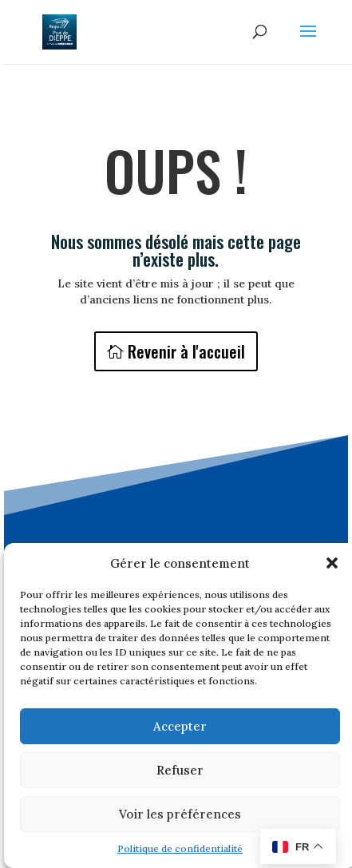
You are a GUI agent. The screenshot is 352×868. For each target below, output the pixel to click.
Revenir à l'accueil (186, 351)
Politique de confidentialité (180, 848)
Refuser (180, 770)
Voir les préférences (180, 814)
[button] (332, 563)
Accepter (180, 726)
